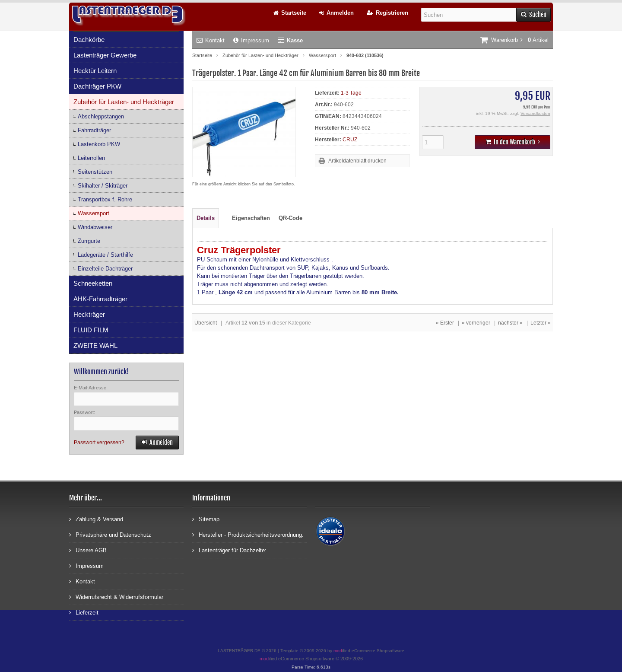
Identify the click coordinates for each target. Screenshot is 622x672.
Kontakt (211, 40)
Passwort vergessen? (99, 443)
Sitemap (206, 519)
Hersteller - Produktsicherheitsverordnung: (248, 534)
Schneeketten (93, 283)
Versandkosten (535, 113)
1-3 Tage (351, 93)
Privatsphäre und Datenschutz (110, 534)
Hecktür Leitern (95, 71)
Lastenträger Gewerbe (105, 55)
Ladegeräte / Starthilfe (105, 255)
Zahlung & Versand (96, 519)
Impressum (251, 40)
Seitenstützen (95, 172)
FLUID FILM (91, 330)
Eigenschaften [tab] (251, 218)
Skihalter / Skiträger (103, 186)
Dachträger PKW (97, 86)
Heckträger (89, 314)
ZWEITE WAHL (95, 346)
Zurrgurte (89, 241)
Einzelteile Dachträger (105, 269)
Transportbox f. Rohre (105, 199)
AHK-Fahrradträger (100, 299)
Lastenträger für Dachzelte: (229, 550)
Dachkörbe (89, 40)
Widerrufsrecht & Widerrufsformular (116, 597)
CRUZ (350, 140)
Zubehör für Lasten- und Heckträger (124, 102)
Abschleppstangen (101, 116)
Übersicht (206, 323)
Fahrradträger (94, 130)
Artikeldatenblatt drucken (357, 161)
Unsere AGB (88, 550)
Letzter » (541, 323)
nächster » (510, 323)
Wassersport (94, 213)
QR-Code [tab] (290, 218)
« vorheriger (476, 323)
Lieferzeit (84, 612)
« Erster (445, 323)
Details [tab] (206, 218)
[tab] (223, 214)
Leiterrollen (91, 158)
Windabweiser (95, 227)
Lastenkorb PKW (99, 144)
